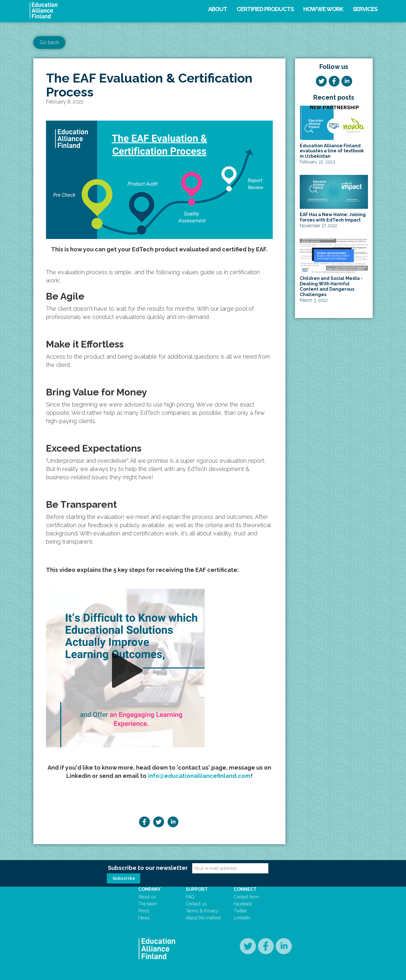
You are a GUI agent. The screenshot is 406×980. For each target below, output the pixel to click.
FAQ (190, 897)
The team (148, 904)
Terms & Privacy (202, 911)
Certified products (265, 9)
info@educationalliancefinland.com (199, 776)
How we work (323, 9)
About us (147, 897)
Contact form (246, 897)
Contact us (196, 904)
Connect (245, 889)
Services (365, 9)
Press (144, 911)
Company (150, 889)
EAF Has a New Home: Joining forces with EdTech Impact (333, 217)
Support (197, 889)
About (218, 9)
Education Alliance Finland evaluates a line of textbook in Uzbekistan (332, 151)
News (144, 918)
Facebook (243, 904)
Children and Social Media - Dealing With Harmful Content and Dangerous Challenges (331, 286)
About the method (203, 918)
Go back (49, 42)
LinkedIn (242, 918)
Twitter (240, 911)
